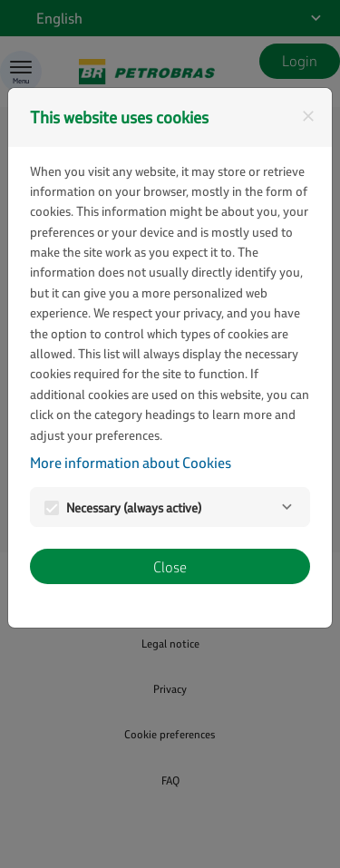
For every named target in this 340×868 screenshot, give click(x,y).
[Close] (308, 116)
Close (170, 566)
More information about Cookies (131, 462)
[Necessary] (287, 507)
